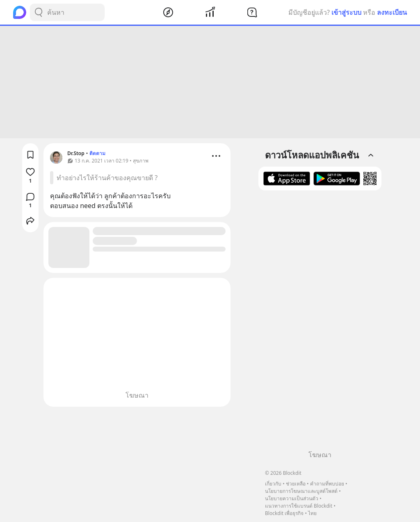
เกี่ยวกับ (273, 484)
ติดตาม (97, 153)
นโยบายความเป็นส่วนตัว (292, 498)
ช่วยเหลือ (296, 484)
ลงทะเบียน (392, 12)
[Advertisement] (210, 82)
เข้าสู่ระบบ (346, 12)
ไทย (312, 513)
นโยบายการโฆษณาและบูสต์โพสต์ (301, 491)
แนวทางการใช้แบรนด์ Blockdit (299, 506)
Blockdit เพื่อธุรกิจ (284, 513)
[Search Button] (39, 12)
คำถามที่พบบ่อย (327, 484)
